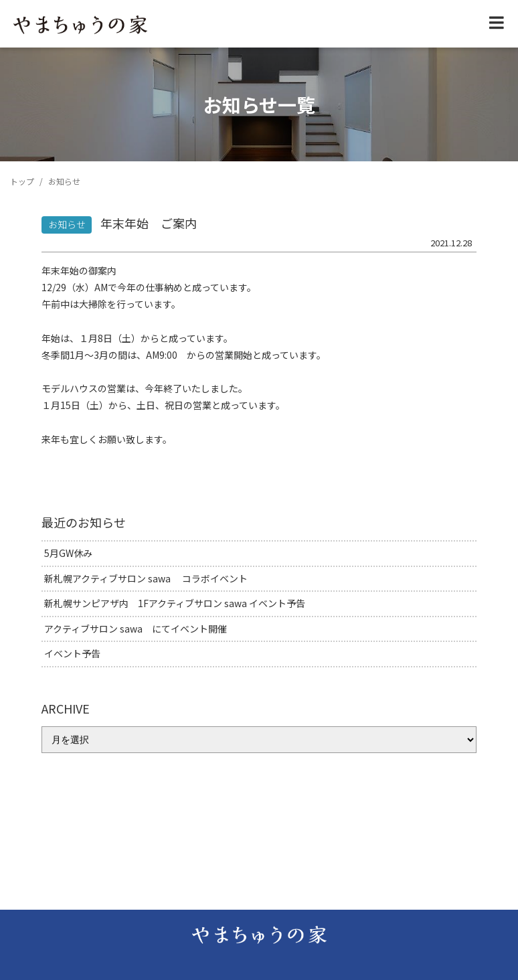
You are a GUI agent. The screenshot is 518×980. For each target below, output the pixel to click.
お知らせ (67, 224)
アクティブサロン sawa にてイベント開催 (136, 629)
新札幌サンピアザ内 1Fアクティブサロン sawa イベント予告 (175, 603)
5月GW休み (68, 553)
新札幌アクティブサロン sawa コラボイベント (146, 578)
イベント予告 (72, 653)
